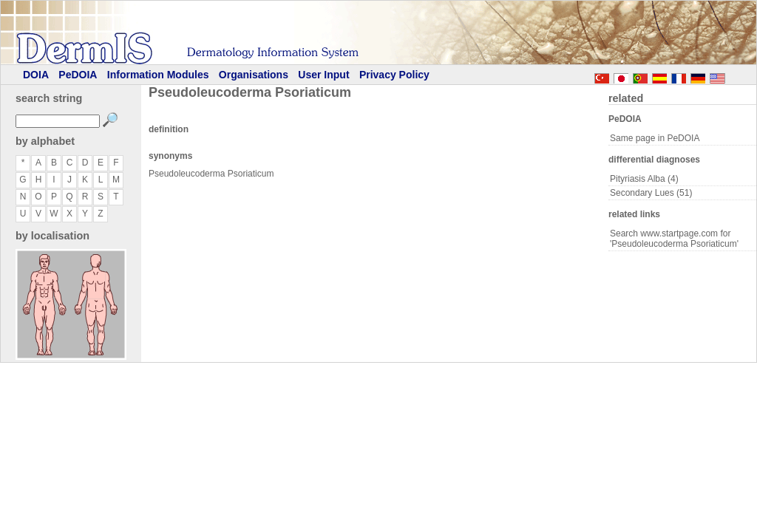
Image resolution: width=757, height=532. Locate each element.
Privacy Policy (394, 75)
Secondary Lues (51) (651, 193)
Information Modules (158, 75)
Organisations (254, 75)
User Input (323, 75)
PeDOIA (78, 75)
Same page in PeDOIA (655, 138)
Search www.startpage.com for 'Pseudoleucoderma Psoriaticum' (674, 239)
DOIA (36, 75)
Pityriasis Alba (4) (644, 179)
